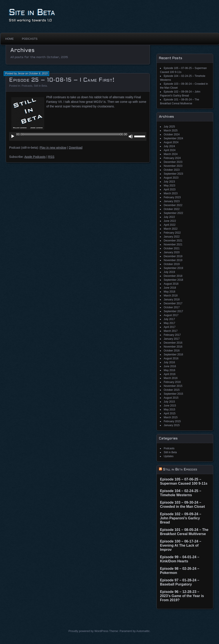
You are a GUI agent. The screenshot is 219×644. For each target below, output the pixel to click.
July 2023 (169, 182)
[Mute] (131, 136)
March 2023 (171, 193)
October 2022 (172, 209)
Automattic (143, 631)
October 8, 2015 (38, 74)
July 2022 (169, 217)
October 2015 (172, 390)
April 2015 (170, 413)
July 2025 (169, 127)
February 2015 (172, 421)
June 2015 (170, 406)
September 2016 (173, 355)
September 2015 (173, 394)
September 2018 (173, 280)
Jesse (21, 74)
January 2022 (172, 237)
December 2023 (173, 162)
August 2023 (171, 178)
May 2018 (169, 292)
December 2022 (173, 205)
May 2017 (169, 323)
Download (76, 148)
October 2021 (172, 248)
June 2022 (170, 221)
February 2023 (172, 197)
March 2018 (171, 296)
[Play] (13, 136)
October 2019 (172, 264)
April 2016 (170, 374)
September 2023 (173, 174)
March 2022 (171, 229)
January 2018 (172, 300)
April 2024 (170, 150)
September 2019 (173, 268)
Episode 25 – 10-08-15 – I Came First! (62, 80)
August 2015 (171, 398)
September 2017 (173, 311)
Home (10, 39)
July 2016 (169, 362)
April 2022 (170, 225)
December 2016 (173, 343)
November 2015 (173, 386)
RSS (51, 157)
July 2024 (169, 146)
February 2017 (172, 335)
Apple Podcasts (35, 157)
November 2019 (173, 260)
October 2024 (172, 134)
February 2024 (172, 158)
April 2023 (170, 189)
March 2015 (171, 417)
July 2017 (169, 319)
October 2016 (172, 351)
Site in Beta (32, 13)
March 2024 (171, 154)
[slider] (72, 134)
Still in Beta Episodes (180, 469)
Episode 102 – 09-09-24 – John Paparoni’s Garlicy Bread (181, 518)
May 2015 (169, 410)
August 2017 (171, 315)
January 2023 (172, 201)
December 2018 (173, 276)
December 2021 (173, 241)
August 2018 (171, 284)
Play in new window (53, 148)
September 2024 (173, 138)
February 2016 (172, 382)
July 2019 (169, 272)
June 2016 (170, 366)
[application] (78, 136)
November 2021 (173, 245)
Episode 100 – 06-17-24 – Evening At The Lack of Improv (181, 545)
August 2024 (171, 142)
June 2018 (170, 288)
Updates (169, 456)
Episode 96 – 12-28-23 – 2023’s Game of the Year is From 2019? (182, 596)
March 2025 (171, 131)
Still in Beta (40, 86)
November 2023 (173, 166)
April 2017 (170, 327)
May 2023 (169, 186)
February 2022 (172, 233)
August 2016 (171, 358)
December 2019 (173, 256)
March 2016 (171, 378)
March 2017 (171, 331)
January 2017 (172, 339)
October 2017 (172, 307)
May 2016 (169, 370)
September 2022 (173, 213)
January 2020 (172, 252)
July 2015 (169, 402)
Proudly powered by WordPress (88, 631)
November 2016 (173, 347)
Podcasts (30, 39)
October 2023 (172, 170)
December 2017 (173, 303)
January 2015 (172, 425)
